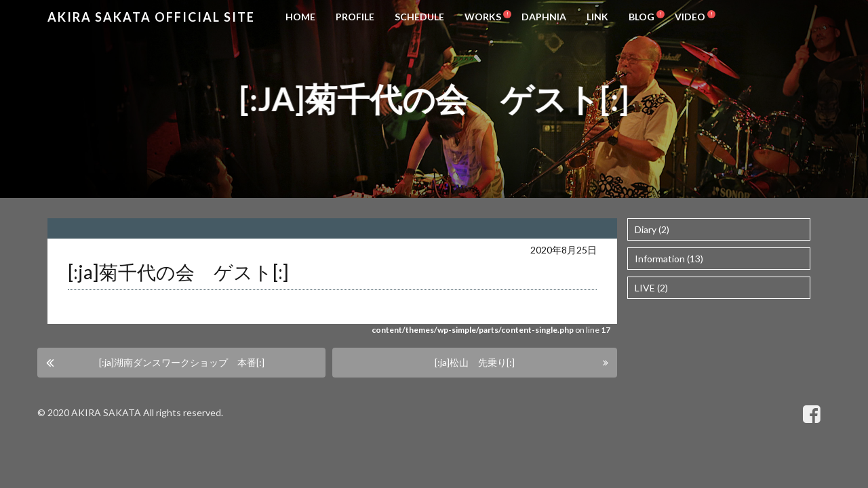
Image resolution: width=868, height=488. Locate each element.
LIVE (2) (651, 288)
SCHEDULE (419, 17)
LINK (597, 17)
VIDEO (690, 17)
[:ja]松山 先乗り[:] (475, 362)
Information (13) (669, 259)
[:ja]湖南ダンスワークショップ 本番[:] (182, 362)
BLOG (642, 17)
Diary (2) (652, 229)
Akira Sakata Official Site (151, 17)
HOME (300, 17)
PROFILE (355, 17)
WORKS (483, 17)
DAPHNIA (544, 17)
